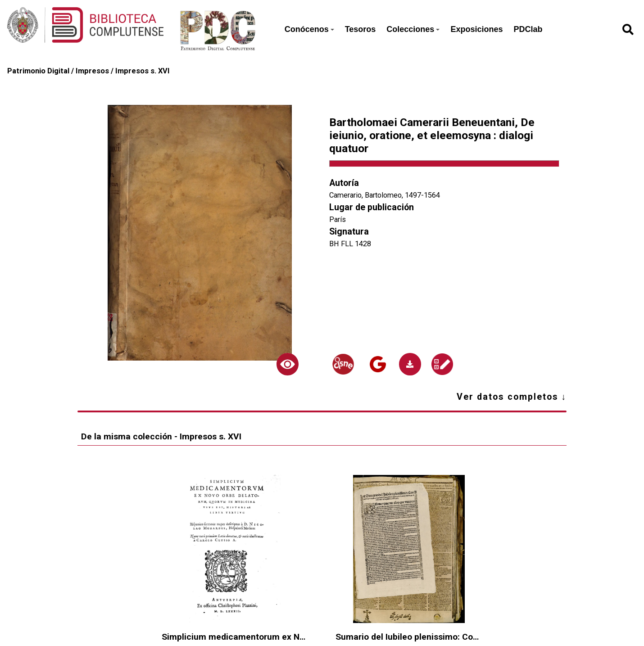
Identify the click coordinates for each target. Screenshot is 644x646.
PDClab (528, 29)
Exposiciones (476, 29)
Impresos (92, 71)
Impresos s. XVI (143, 71)
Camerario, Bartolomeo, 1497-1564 (385, 195)
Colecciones (413, 29)
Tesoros (361, 29)
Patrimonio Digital (38, 71)
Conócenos (309, 29)
